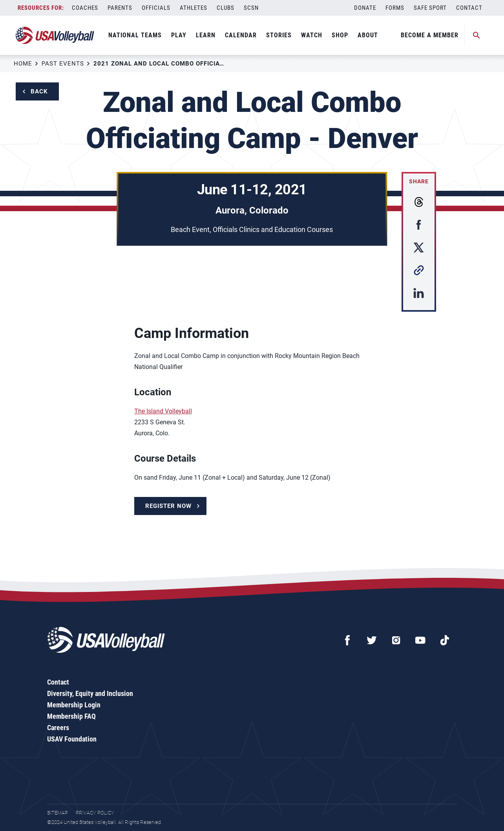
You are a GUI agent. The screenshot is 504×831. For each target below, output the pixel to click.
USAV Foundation (72, 739)
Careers (58, 728)
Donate (365, 8)
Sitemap (58, 813)
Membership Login (74, 705)
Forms (395, 8)
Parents (120, 8)
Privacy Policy (95, 813)
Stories (279, 35)
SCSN (251, 8)
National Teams (135, 35)
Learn (206, 35)
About (368, 35)
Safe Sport (430, 8)
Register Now (168, 506)
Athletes (194, 8)
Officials (156, 8)
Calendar (241, 35)
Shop (340, 35)
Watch (312, 35)
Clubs (226, 8)
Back (39, 91)
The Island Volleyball (163, 411)
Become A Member (430, 35)
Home (23, 64)
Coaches (85, 8)
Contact (469, 8)
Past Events (63, 64)
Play (179, 35)
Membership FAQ (71, 716)
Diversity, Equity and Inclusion (90, 693)
